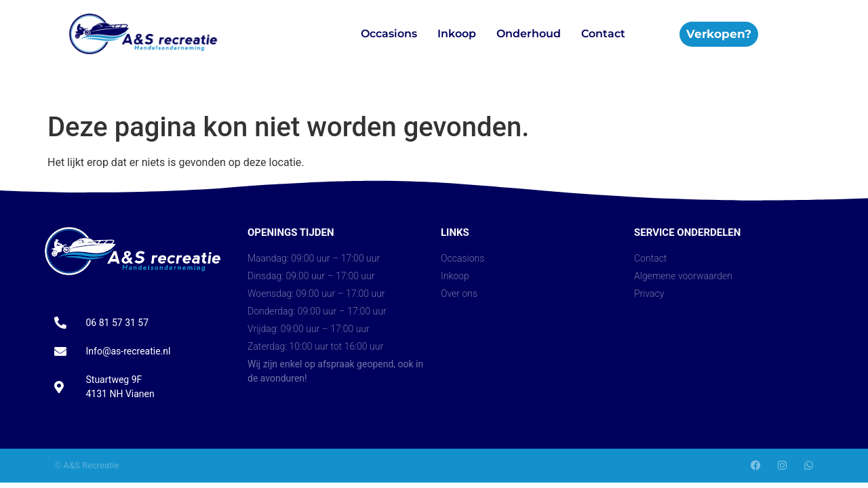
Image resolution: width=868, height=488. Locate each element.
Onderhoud (529, 34)
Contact (603, 34)
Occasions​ (389, 34)
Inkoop (457, 34)
